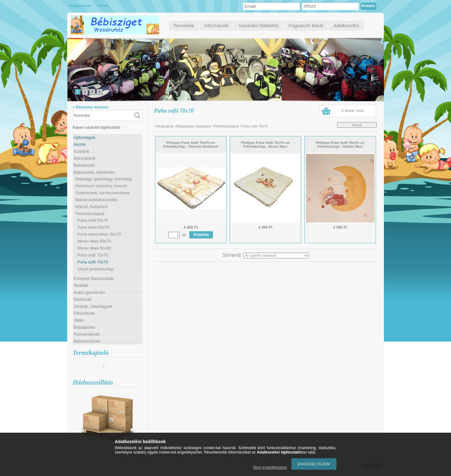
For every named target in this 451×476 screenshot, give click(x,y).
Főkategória (164, 126)
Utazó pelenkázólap (96, 269)
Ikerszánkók (85, 158)
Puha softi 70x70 (93, 262)
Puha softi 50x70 (93, 220)
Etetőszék (83, 299)
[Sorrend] (276, 256)
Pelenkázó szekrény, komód (101, 186)
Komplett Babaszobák (94, 278)
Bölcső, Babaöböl (92, 207)
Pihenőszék (84, 313)
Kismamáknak (87, 334)
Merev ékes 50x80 (94, 248)
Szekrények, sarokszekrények (103, 193)
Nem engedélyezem (270, 467)
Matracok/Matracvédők (97, 200)
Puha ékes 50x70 (93, 227)
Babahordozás (87, 341)
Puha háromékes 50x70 (99, 234)
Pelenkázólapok (227, 126)
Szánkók (82, 151)
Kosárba (201, 235)
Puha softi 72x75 (93, 255)
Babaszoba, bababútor (194, 126)
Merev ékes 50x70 (94, 241)
